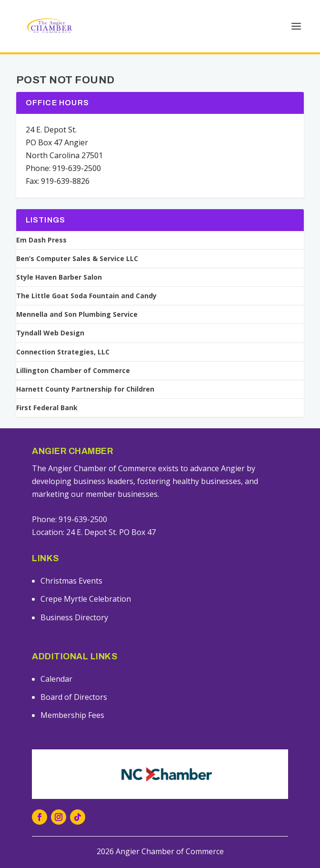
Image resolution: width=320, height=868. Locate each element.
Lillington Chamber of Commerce (73, 371)
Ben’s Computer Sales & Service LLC (77, 259)
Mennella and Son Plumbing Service (77, 314)
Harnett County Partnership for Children (85, 389)
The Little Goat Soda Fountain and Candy (86, 296)
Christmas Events (71, 581)
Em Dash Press (41, 240)
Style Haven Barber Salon (59, 277)
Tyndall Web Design (50, 333)
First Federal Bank (47, 408)
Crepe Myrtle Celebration (86, 599)
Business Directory (74, 617)
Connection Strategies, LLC (63, 352)
